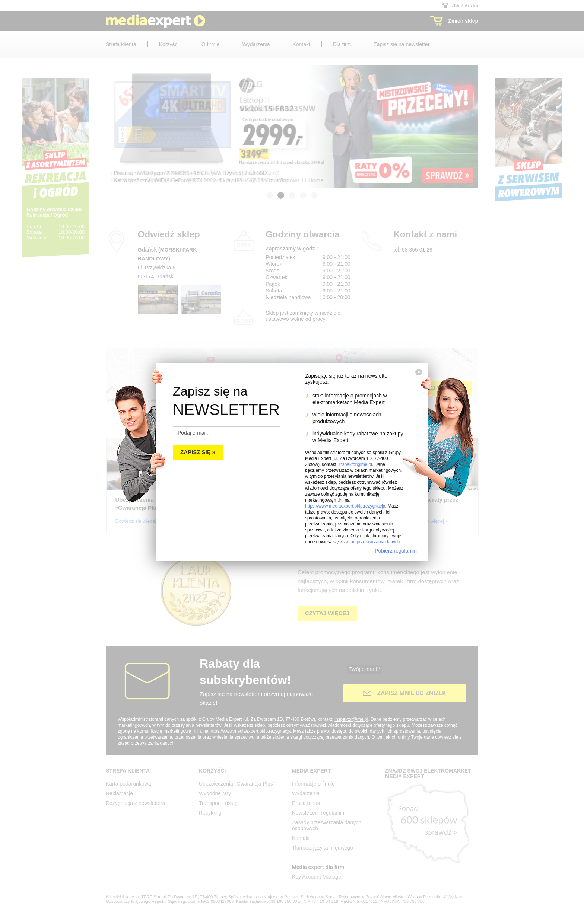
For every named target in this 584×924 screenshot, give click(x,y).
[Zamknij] (419, 372)
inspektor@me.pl (356, 464)
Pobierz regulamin (396, 551)
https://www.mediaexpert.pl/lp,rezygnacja (345, 506)
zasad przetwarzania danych (372, 542)
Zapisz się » (198, 452)
